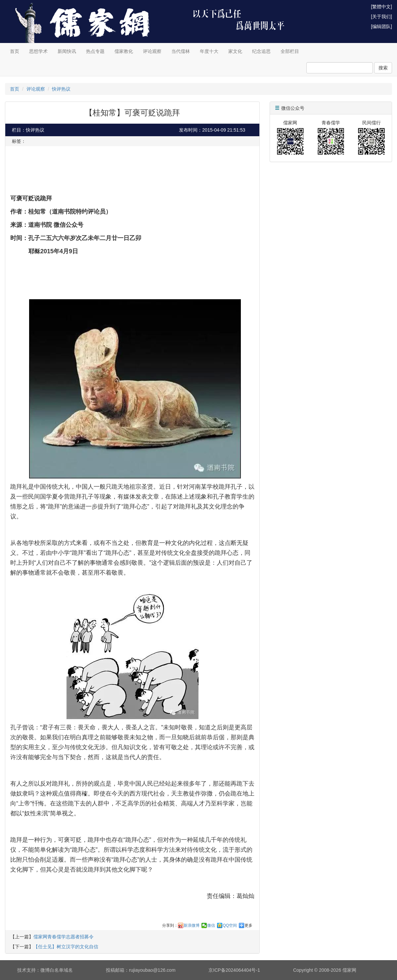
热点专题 (95, 51)
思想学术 (38, 51)
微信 (211, 925)
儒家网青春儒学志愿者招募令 (64, 937)
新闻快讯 (67, 51)
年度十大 (209, 51)
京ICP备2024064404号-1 (234, 970)
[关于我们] (381, 17)
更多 (248, 925)
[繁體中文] (381, 7)
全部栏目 (290, 51)
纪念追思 (261, 51)
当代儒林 (181, 51)
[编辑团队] (381, 26)
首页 (15, 51)
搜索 (383, 68)
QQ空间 (230, 925)
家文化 (235, 51)
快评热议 (61, 89)
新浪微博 (192, 925)
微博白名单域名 (57, 970)
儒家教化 (124, 51)
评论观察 (152, 51)
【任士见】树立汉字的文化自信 (66, 947)
